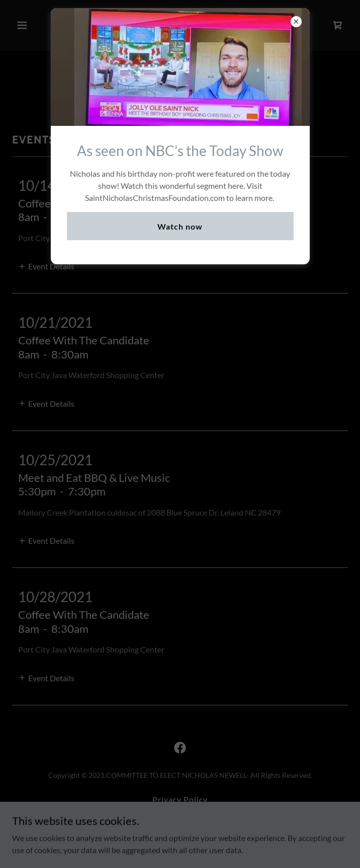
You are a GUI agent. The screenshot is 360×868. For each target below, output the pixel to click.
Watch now (180, 226)
